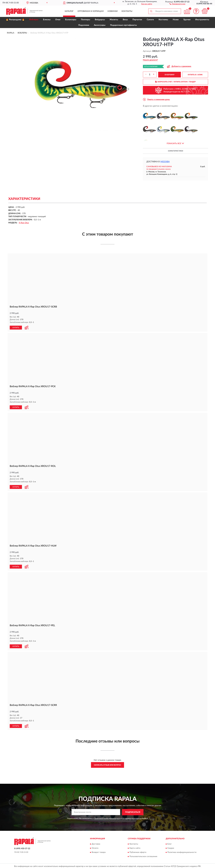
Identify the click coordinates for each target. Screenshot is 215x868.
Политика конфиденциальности (182, 851)
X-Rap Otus (24, 223)
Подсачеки (84, 25)
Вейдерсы (100, 20)
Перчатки (137, 20)
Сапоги (150, 20)
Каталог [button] (69, 11)
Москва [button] (165, 162)
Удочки (187, 20)
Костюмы (163, 20)
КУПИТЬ (16, 327)
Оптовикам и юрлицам (91, 11)
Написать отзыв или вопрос (107, 764)
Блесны (47, 20)
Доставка (96, 843)
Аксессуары (100, 25)
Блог (170, 843)
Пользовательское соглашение (143, 856)
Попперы (86, 20)
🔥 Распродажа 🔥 (15, 20)
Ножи (176, 20)
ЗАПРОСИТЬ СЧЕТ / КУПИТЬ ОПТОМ (175, 82)
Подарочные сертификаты (123, 25)
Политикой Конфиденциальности (107, 817)
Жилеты (114, 20)
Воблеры (34, 20)
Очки (58, 20)
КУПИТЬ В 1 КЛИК (195, 75)
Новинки (113, 11)
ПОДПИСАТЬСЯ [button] (133, 811)
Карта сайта (135, 847)
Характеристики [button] (175, 151)
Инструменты (202, 20)
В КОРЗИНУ (170, 75)
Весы (125, 20)
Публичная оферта (138, 851)
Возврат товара (99, 851)
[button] (177, 4)
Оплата (95, 847)
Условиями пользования (132, 817)
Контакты (127, 11)
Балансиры (71, 20)
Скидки (171, 847)
